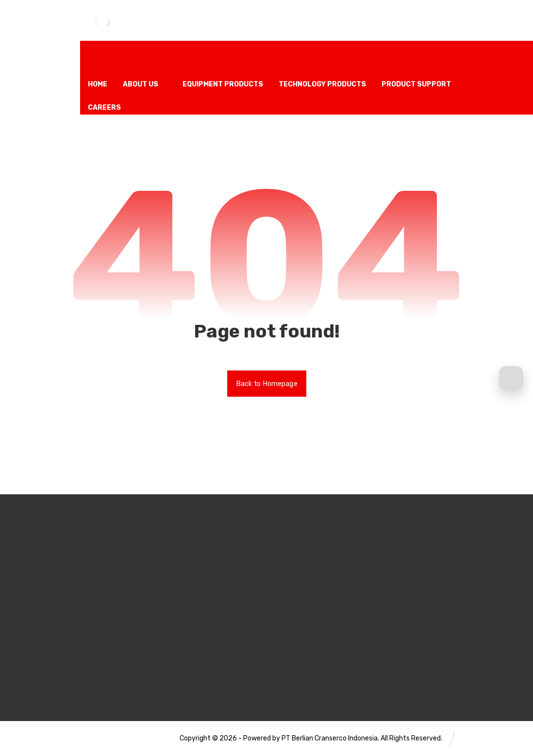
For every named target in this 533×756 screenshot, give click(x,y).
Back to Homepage (267, 383)
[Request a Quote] (511, 378)
